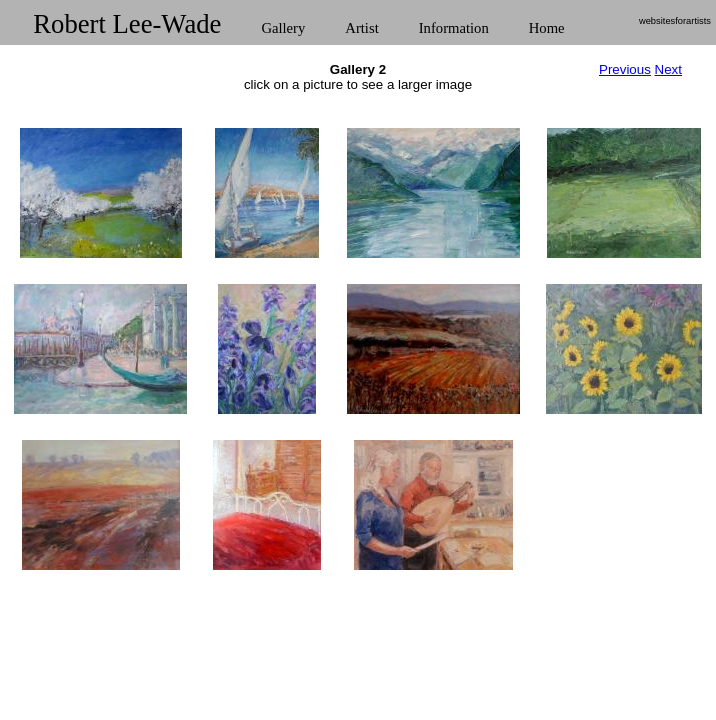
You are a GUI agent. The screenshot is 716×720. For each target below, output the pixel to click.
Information (454, 28)
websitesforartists (675, 21)
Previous (625, 69)
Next (668, 69)
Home (547, 28)
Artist (361, 28)
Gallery (283, 28)
